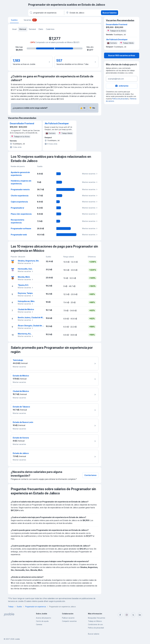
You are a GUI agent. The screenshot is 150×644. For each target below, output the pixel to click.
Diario (41, 29)
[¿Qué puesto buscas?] (46, 13)
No (92, 108)
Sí (83, 108)
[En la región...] (82, 13)
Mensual (23, 29)
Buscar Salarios (110, 13)
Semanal (32, 29)
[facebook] (120, 615)
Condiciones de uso (95, 624)
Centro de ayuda (42, 621)
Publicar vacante (68, 618)
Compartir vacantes (69, 621)
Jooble (17, 639)
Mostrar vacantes (90, 174)
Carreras (39, 624)
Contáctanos (90, 475)
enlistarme (122, 86)
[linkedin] (140, 615)
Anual (14, 29)
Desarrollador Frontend (22, 123)
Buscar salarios (94, 634)
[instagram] (127, 615)
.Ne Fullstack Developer (57, 123)
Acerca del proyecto (43, 618)
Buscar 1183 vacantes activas (122, 55)
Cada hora (50, 29)
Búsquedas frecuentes (97, 618)
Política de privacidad (120, 99)
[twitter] (133, 615)
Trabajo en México (95, 621)
